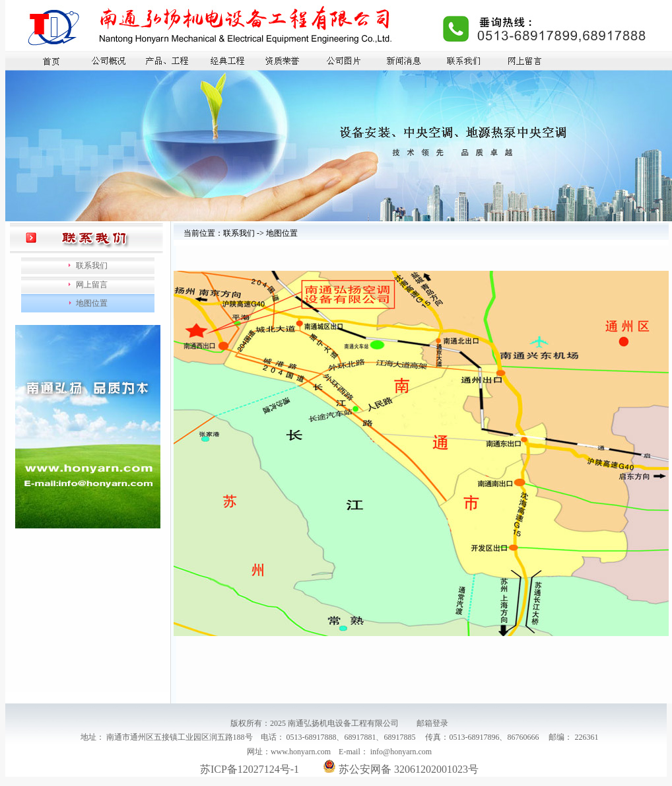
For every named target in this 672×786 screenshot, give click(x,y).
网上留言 (92, 285)
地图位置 (92, 303)
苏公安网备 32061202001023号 (401, 769)
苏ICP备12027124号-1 (250, 769)
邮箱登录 (432, 723)
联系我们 (92, 266)
